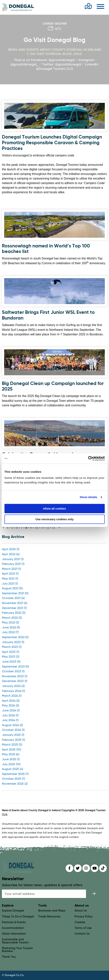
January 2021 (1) (13, 559)
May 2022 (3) (10, 623)
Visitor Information (14, 934)
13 (54, 528)
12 (48, 528)
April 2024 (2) (11, 701)
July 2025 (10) (11, 764)
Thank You (9, 957)
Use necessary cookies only (54, 519)
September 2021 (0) (15, 593)
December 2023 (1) (15, 681)
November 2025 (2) (15, 784)
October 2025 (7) (13, 779)
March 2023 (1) (12, 647)
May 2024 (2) (10, 706)
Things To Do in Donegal (18, 917)
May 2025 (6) (11, 755)
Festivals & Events (14, 922)
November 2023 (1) (15, 676)
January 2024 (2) (13, 686)
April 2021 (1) (10, 574)
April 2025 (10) (11, 750)
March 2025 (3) (12, 745)
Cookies (80, 922)
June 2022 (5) (11, 628)
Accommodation (13, 928)
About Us (81, 911)
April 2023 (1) (10, 652)
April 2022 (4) (11, 554)
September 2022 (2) (15, 637)
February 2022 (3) (14, 613)
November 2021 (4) (15, 603)
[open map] (88, 6)
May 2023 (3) (11, 657)
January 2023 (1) (13, 642)
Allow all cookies (54, 509)
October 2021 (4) (13, 598)
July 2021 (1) (10, 584)
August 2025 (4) (12, 769)
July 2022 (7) (10, 632)
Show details (89, 497)
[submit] (94, 894)
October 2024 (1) (13, 730)
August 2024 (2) (12, 725)
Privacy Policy (84, 917)
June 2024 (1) (11, 711)
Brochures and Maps (52, 911)
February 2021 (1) (13, 564)
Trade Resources (49, 917)
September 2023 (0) (15, 667)
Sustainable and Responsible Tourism (15, 941)
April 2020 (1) (11, 549)
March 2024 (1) (12, 696)
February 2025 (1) (13, 740)
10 (37, 528)
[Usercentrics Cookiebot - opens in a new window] (88, 458)
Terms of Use (83, 928)
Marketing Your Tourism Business (17, 950)
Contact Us (82, 934)
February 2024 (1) (13, 691)
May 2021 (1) (10, 579)
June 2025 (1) (11, 759)
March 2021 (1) (11, 569)
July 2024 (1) (10, 716)
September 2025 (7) (15, 774)
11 (42, 528)
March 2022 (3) (12, 618)
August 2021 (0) (12, 589)
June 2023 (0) (11, 662)
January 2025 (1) (13, 735)
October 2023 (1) (13, 672)
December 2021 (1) (14, 608)
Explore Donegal (13, 911)
